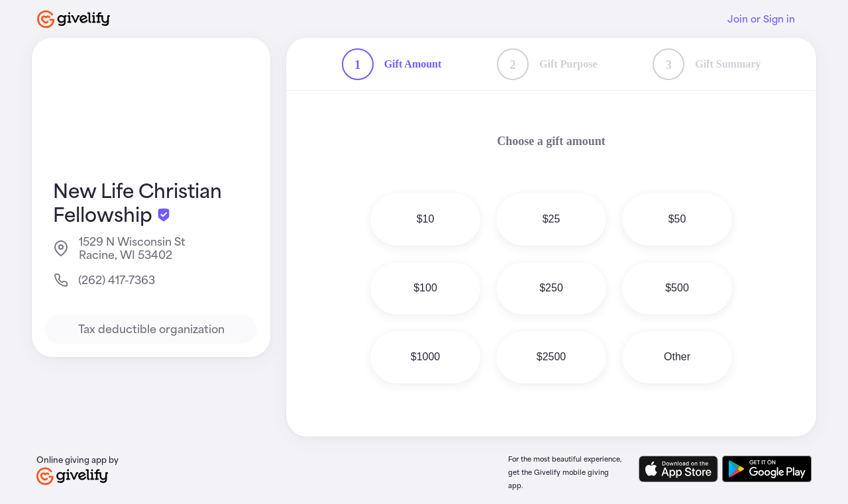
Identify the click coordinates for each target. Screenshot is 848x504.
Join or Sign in (761, 19)
